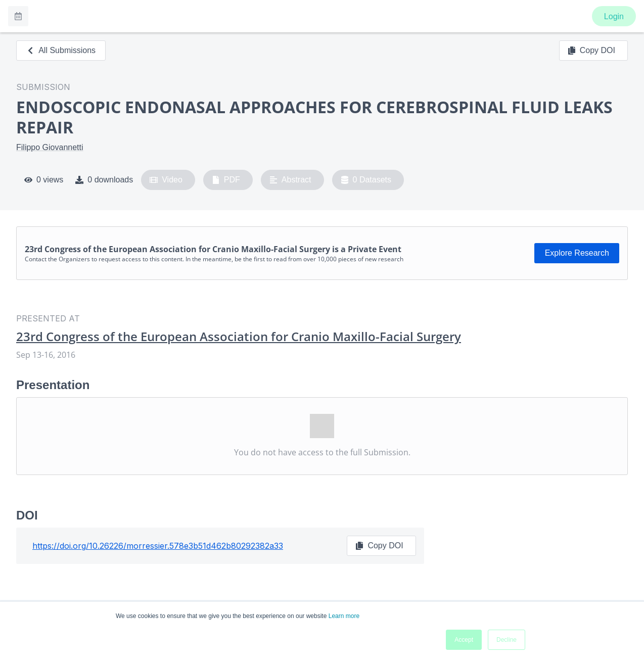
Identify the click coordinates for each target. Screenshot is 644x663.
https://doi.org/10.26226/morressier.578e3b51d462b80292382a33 (158, 546)
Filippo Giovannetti (50, 147)
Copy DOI (591, 51)
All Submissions (61, 50)
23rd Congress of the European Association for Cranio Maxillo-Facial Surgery (239, 337)
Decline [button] (507, 640)
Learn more (344, 616)
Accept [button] (464, 640)
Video (166, 180)
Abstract (290, 180)
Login (614, 16)
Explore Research (577, 253)
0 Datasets (366, 180)
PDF (226, 180)
